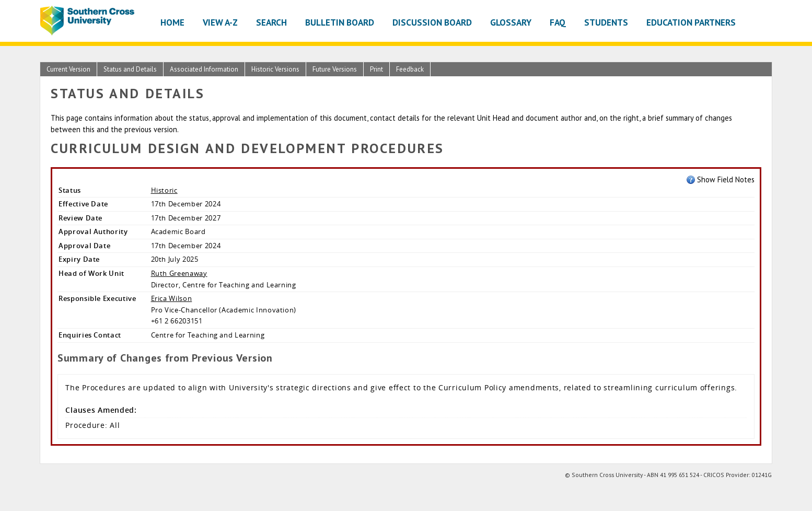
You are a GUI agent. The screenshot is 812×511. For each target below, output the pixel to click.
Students (606, 22)
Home (172, 22)
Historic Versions (275, 69)
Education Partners (691, 22)
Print (376, 69)
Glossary (511, 22)
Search (271, 22)
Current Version (68, 69)
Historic (164, 190)
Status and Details (130, 69)
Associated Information (204, 69)
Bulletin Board (340, 22)
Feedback (410, 69)
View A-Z (220, 22)
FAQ (558, 22)
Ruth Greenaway (179, 273)
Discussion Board (432, 22)
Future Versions (335, 69)
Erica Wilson (172, 298)
